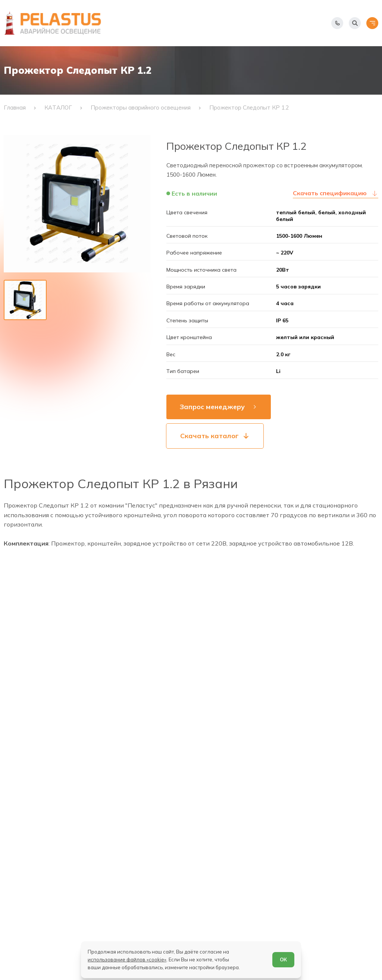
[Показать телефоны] (337, 23)
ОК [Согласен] (283, 960)
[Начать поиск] (355, 23)
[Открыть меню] (372, 23)
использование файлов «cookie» (127, 960)
